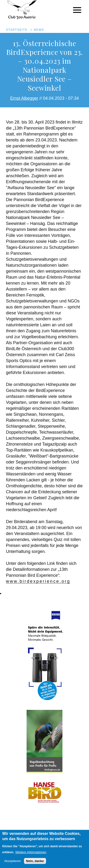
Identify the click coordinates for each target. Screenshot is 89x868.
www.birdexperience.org (38, 581)
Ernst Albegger (24, 98)
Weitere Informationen (31, 856)
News (39, 30)
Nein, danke (35, 865)
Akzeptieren (12, 865)
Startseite (17, 30)
